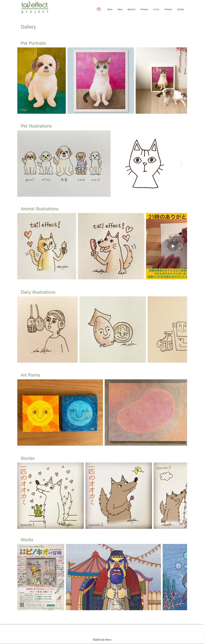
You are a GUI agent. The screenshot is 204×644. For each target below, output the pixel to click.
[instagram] (99, 9)
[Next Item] (181, 81)
